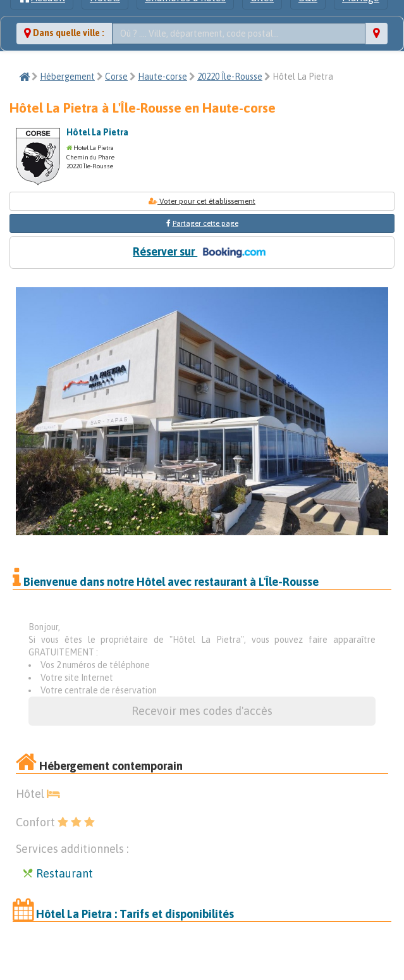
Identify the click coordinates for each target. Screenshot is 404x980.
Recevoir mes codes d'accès (202, 711)
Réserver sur (202, 252)
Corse (116, 77)
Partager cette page (205, 223)
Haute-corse (162, 77)
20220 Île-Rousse (230, 77)
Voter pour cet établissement (202, 201)
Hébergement (67, 77)
